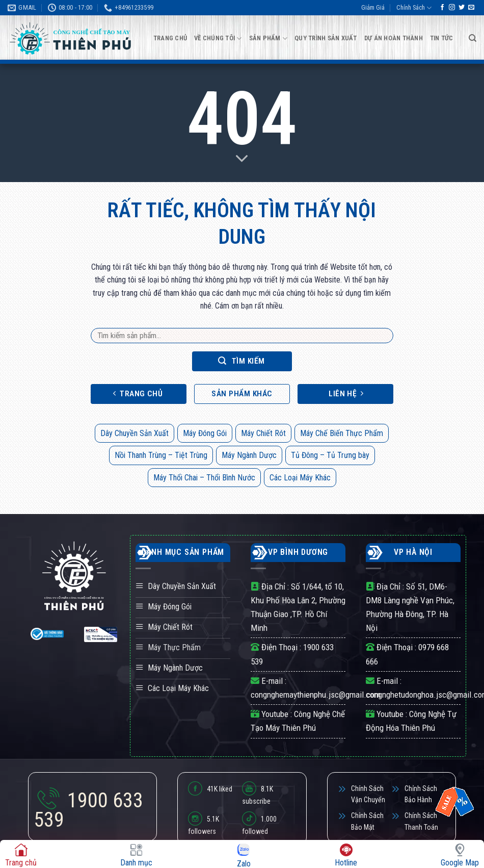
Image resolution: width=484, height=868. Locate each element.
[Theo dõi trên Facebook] (442, 8)
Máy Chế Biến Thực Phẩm (342, 433)
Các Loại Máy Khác (300, 478)
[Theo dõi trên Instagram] (452, 8)
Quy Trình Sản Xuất (326, 38)
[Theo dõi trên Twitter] (462, 8)
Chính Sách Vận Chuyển (368, 794)
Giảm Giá (373, 7)
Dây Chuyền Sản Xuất (135, 433)
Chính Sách (414, 8)
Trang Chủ (170, 38)
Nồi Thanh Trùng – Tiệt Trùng (161, 455)
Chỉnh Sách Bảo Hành (421, 794)
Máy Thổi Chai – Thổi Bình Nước (204, 478)
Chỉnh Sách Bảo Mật (367, 821)
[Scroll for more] (242, 159)
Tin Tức (442, 38)
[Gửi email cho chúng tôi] (471, 8)
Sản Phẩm (268, 39)
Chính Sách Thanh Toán (421, 821)
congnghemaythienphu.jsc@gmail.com (316, 695)
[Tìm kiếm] (473, 38)
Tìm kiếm (241, 361)
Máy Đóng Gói (205, 433)
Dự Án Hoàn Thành (394, 38)
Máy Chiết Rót (263, 433)
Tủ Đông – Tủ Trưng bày (330, 455)
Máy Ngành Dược (249, 455)
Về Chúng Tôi (218, 39)
